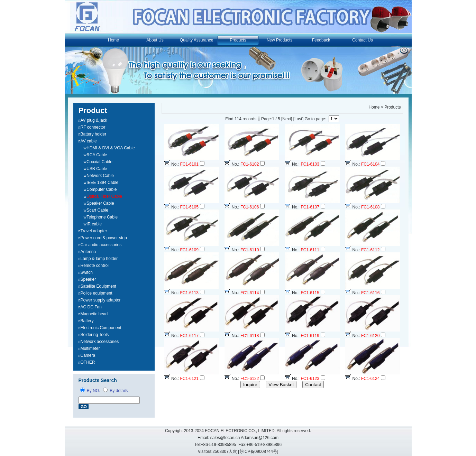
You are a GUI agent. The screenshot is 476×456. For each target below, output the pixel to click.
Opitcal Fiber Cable (104, 196)
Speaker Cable (100, 203)
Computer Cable (102, 189)
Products (238, 40)
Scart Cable (97, 210)
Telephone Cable (102, 217)
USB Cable (97, 169)
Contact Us (362, 40)
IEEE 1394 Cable (102, 183)
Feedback (321, 40)
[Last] (298, 119)
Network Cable (100, 176)
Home (113, 40)
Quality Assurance (197, 40)
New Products (280, 40)
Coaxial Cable (99, 162)
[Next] (287, 119)
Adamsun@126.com (260, 438)
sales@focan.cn (225, 438)
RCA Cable (97, 155)
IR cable (94, 224)
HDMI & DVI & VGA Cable (111, 148)
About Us (155, 40)
